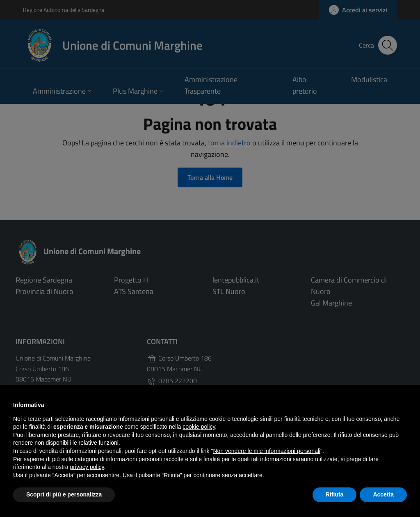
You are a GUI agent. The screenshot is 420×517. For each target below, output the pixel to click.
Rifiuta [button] (335, 494)
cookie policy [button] (199, 427)
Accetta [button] (383, 494)
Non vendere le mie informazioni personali (266, 451)
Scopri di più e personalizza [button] (64, 494)
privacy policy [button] (87, 467)
